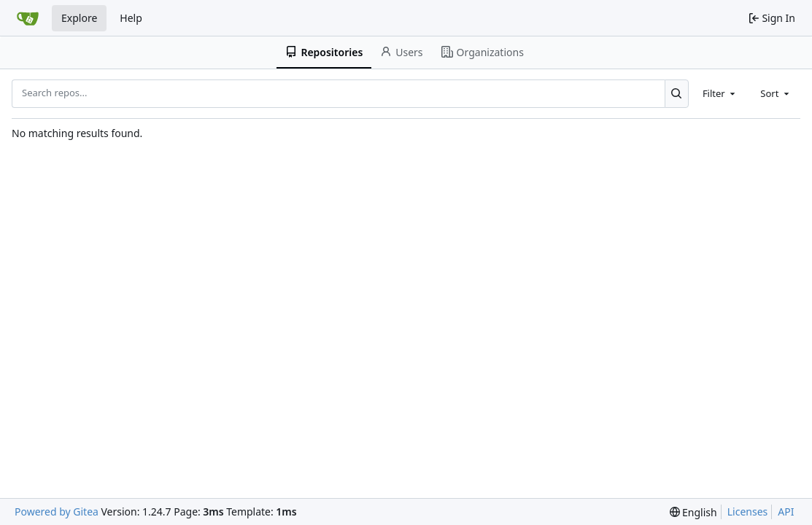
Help (131, 18)
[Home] (28, 18)
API (786, 512)
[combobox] (720, 93)
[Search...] (677, 93)
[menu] (693, 512)
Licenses (748, 512)
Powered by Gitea (57, 512)
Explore (79, 18)
